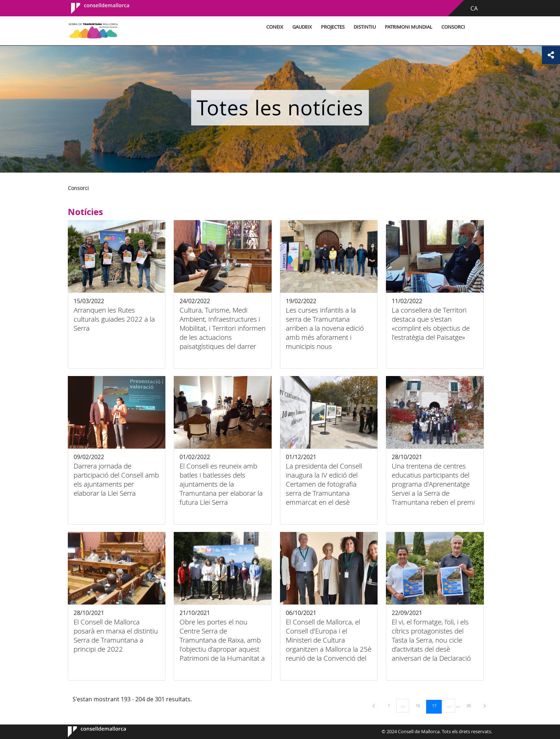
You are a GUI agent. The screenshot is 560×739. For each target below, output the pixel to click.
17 (437, 705)
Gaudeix (302, 27)
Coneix (275, 27)
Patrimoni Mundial (409, 27)
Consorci (453, 27)
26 (471, 705)
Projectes (333, 27)
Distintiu (365, 27)
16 (420, 705)
